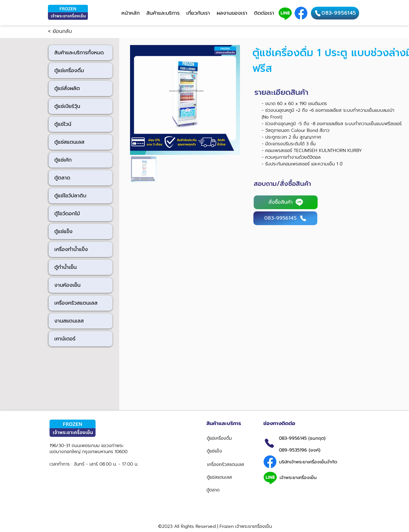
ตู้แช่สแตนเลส (69, 142)
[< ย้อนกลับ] (69, 32)
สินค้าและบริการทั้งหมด (79, 53)
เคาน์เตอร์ (65, 339)
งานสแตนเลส (69, 321)
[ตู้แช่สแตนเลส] (228, 477)
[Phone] (269, 443)
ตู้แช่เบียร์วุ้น (67, 106)
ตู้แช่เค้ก (63, 160)
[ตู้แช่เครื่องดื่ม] (230, 438)
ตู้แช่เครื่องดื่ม (69, 71)
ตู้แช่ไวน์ (63, 124)
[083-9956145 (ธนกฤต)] (315, 438)
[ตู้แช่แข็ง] (229, 451)
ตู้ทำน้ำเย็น (66, 267)
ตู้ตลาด (62, 178)
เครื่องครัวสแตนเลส (76, 303)
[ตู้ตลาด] (229, 490)
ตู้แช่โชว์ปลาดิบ (70, 196)
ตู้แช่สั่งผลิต (67, 88)
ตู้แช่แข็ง (63, 232)
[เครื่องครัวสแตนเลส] (229, 464)
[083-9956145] (335, 13)
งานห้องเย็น (67, 285)
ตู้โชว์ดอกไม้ (67, 214)
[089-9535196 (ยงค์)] (317, 450)
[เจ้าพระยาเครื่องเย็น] (310, 477)
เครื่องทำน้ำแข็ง (71, 249)
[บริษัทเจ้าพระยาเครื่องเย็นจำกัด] (310, 462)
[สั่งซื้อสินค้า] (286, 202)
